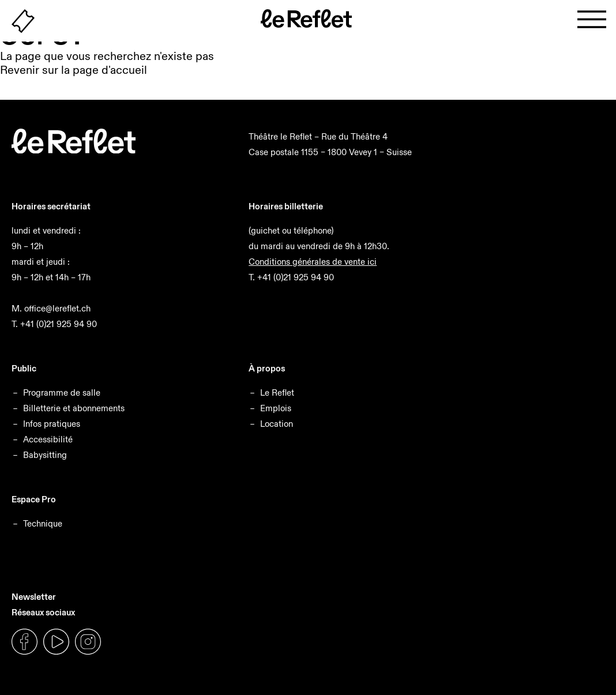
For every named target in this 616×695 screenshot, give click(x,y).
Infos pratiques (52, 424)
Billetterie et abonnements (74, 408)
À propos (267, 368)
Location (277, 424)
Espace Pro (34, 499)
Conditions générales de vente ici (313, 262)
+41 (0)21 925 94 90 (59, 324)
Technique (43, 523)
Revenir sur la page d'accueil (74, 70)
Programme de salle (62, 392)
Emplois (276, 408)
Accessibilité (48, 439)
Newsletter (34, 597)
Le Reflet (277, 392)
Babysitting (45, 455)
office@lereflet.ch (57, 308)
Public (24, 368)
